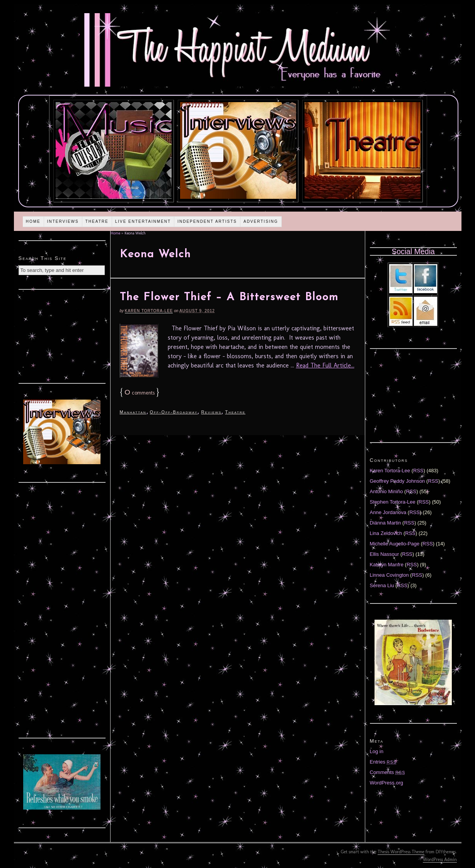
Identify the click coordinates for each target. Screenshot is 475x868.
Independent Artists (207, 221)
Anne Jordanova (388, 512)
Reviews (211, 412)
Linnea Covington (389, 575)
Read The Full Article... (325, 365)
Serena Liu (382, 585)
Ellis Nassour (385, 554)
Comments (388, 772)
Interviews (63, 221)
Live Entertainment (143, 221)
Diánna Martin (386, 523)
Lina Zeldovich (386, 533)
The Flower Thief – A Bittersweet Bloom (229, 297)
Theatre (97, 221)
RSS (418, 471)
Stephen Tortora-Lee (393, 502)
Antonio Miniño (386, 491)
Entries (383, 762)
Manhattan (133, 412)
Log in (377, 751)
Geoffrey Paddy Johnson (398, 481)
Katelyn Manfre (387, 565)
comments (140, 393)
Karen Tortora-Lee (149, 311)
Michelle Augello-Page (395, 544)
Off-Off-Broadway (174, 412)
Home (33, 221)
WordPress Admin (440, 859)
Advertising (261, 221)
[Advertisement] (62, 335)
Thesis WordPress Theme (401, 852)
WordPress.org (386, 783)
